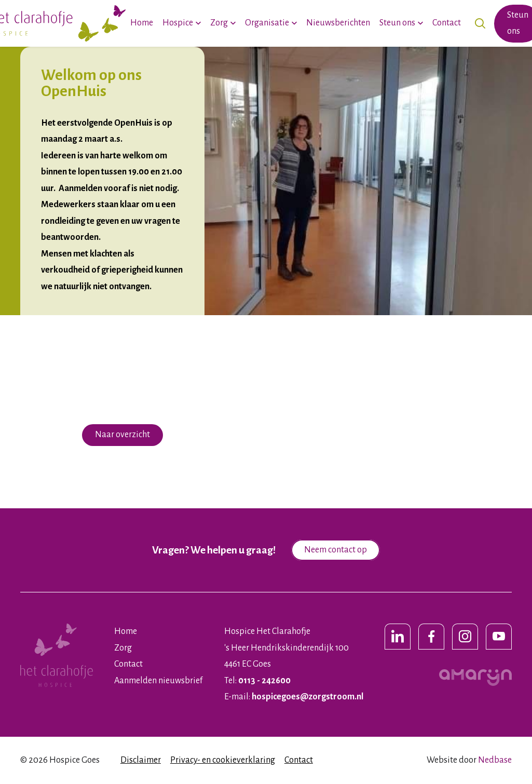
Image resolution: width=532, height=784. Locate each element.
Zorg (219, 23)
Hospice (178, 23)
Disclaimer (141, 760)
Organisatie (267, 23)
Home (142, 23)
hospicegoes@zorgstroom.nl (308, 697)
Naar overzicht (122, 435)
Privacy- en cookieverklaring (223, 760)
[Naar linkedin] (398, 637)
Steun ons (397, 23)
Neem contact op (336, 550)
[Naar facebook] (431, 637)
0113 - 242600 (264, 681)
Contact (447, 23)
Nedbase (495, 760)
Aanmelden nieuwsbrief (158, 681)
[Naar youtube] (499, 637)
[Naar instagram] (465, 637)
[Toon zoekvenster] (480, 24)
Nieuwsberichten (338, 23)
